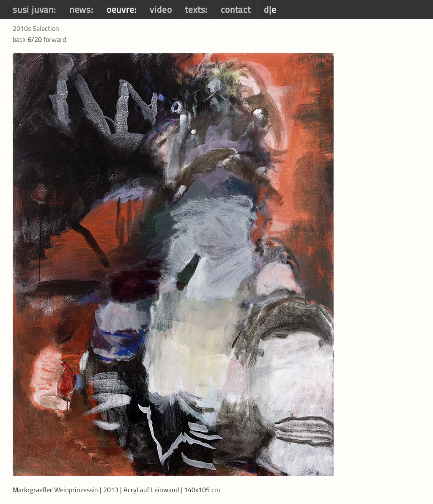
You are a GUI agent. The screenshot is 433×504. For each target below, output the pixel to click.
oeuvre (121, 9)
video (161, 9)
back (19, 39)
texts (195, 9)
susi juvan (33, 9)
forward (55, 39)
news (80, 9)
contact (236, 9)
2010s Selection (36, 28)
